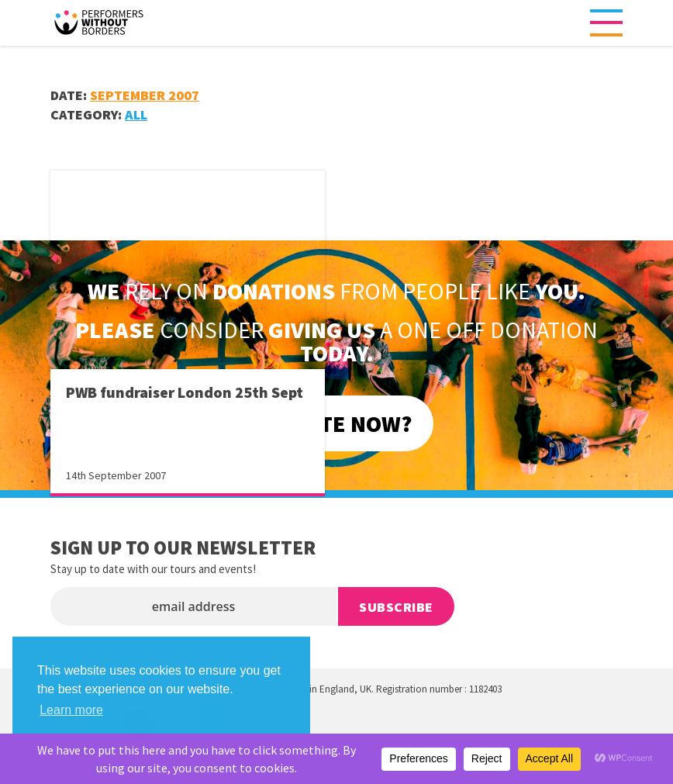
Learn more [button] (71, 710)
